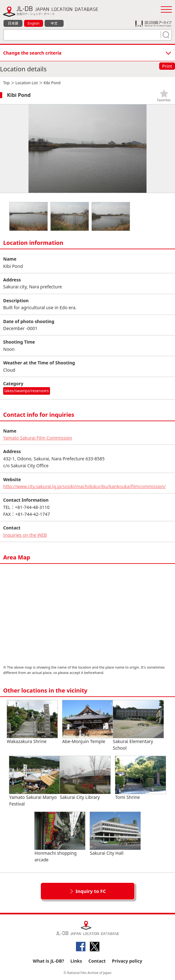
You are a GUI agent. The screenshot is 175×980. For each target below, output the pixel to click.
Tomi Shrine (141, 778)
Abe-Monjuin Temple (88, 722)
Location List (27, 83)
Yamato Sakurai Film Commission (38, 438)
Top (6, 83)
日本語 (13, 23)
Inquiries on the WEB (25, 535)
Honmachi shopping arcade (60, 837)
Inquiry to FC (91, 891)
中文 (54, 23)
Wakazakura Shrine (32, 722)
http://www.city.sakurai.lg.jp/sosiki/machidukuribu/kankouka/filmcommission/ (84, 486)
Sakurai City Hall (115, 834)
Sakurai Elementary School (138, 726)
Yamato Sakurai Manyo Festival (34, 781)
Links (76, 961)
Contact (97, 961)
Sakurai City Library (85, 778)
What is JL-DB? (49, 961)
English (33, 23)
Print (167, 66)
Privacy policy (127, 961)
